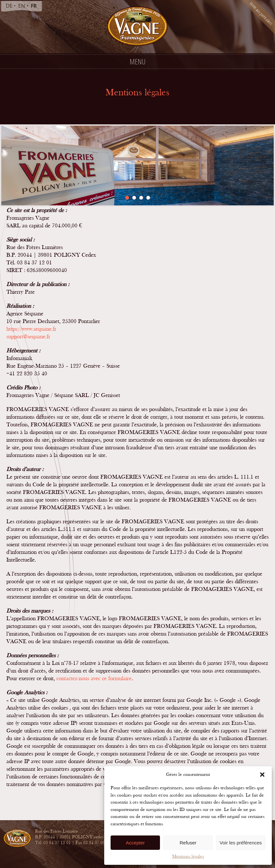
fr (34, 6)
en (22, 6)
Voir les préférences (241, 843)
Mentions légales (188, 856)
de (9, 6)
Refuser (188, 843)
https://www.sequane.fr (31, 329)
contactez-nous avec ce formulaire (94, 678)
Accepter (135, 843)
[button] (262, 775)
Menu (138, 61)
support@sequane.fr (28, 337)
